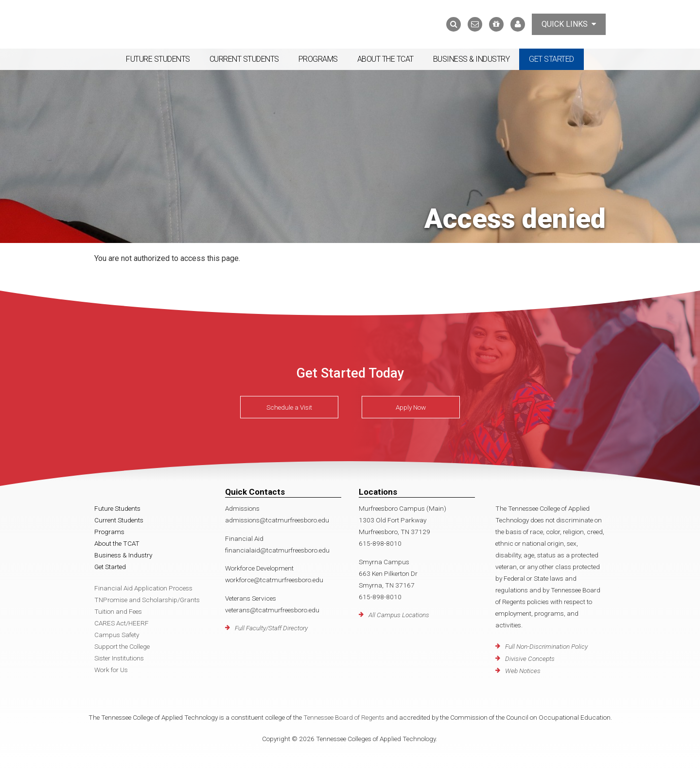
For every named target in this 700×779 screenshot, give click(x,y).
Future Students (158, 59)
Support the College (122, 646)
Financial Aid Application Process (143, 588)
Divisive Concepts (530, 658)
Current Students (244, 59)
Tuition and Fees (118, 611)
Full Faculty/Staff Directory (271, 628)
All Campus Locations (399, 615)
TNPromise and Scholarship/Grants (147, 600)
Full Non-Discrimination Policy (546, 646)
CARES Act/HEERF (122, 623)
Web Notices (523, 671)
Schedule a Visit (289, 407)
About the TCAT (385, 59)
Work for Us (111, 670)
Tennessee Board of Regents (344, 717)
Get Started (551, 59)
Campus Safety (117, 635)
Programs (318, 59)
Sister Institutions (119, 658)
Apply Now (411, 407)
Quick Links (569, 24)
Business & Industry (472, 59)
